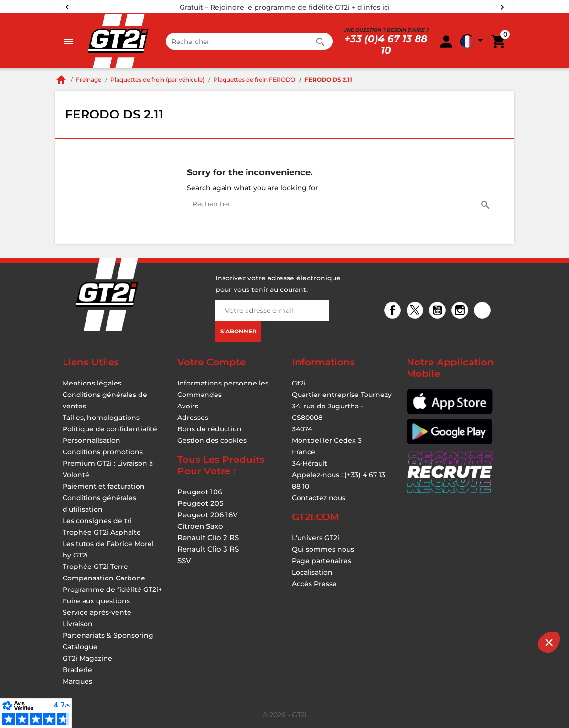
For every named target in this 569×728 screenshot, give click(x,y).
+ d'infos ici (371, 7)
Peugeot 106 (200, 492)
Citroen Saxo (200, 526)
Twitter (416, 311)
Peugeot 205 (200, 503)
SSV (184, 561)
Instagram (461, 311)
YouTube (439, 311)
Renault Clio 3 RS (208, 549)
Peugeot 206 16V (208, 515)
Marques (77, 681)
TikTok (484, 311)
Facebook (394, 311)
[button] (549, 642)
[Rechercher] (249, 41)
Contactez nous (319, 498)
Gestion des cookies (212, 440)
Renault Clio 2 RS (208, 538)
